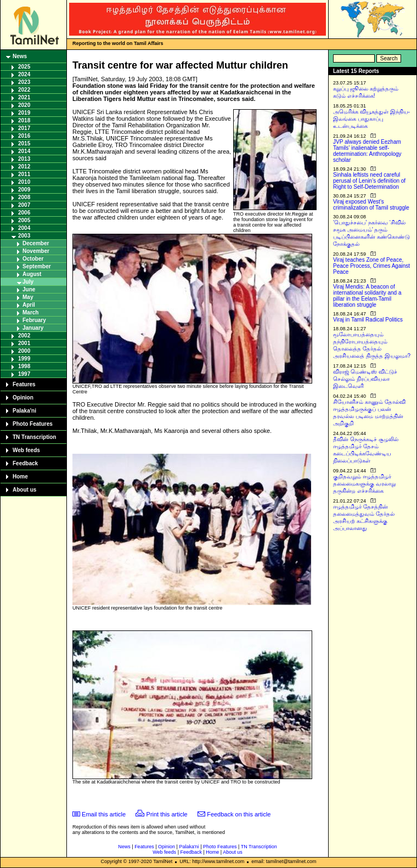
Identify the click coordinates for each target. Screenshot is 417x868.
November (36, 251)
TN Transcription (34, 437)
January (33, 328)
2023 (24, 82)
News (20, 56)
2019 (24, 113)
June (29, 289)
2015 (24, 143)
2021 (24, 97)
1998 (24, 366)
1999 (24, 359)
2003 (24, 236)
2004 (24, 228)
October (33, 259)
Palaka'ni (24, 411)
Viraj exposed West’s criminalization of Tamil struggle (371, 205)
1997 (24, 374)
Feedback (25, 463)
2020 (24, 105)
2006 (24, 213)
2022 (24, 90)
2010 (24, 182)
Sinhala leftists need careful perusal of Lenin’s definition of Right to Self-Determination (369, 181)
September (37, 266)
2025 (24, 67)
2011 (24, 174)
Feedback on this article (239, 814)
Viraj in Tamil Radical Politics (368, 320)
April (29, 305)
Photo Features (33, 424)
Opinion (23, 398)
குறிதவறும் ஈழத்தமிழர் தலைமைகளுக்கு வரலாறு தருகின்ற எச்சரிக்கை (364, 484)
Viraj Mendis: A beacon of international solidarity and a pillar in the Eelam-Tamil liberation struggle (367, 296)
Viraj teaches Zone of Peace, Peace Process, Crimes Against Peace (371, 266)
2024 (24, 74)
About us (24, 490)
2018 (24, 120)
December (36, 243)
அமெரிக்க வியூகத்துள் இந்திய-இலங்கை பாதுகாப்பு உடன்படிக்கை (371, 119)
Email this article (104, 814)
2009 (24, 190)
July (28, 282)
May (28, 297)
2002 (24, 336)
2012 (24, 167)
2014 (24, 151)
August (32, 274)
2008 (24, 197)
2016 (24, 136)
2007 (24, 205)
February (34, 320)
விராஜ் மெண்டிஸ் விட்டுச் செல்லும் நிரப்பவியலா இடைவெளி (365, 379)
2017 (24, 128)
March (30, 312)
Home (20, 477)
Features (24, 384)
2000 (24, 351)
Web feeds (26, 450)
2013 (24, 159)
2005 (24, 220)
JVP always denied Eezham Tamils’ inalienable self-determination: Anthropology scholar (367, 151)
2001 (24, 343)
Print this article (167, 814)
